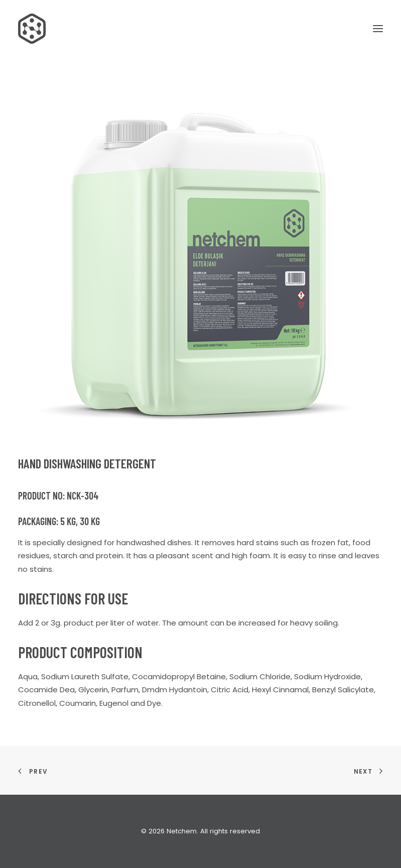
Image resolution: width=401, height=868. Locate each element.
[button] (378, 29)
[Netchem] (32, 29)
